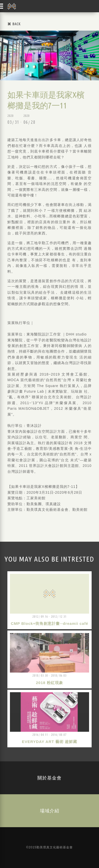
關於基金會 (49, 778)
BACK (17, 24)
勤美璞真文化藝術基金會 (12, 6)
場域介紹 (50, 811)
